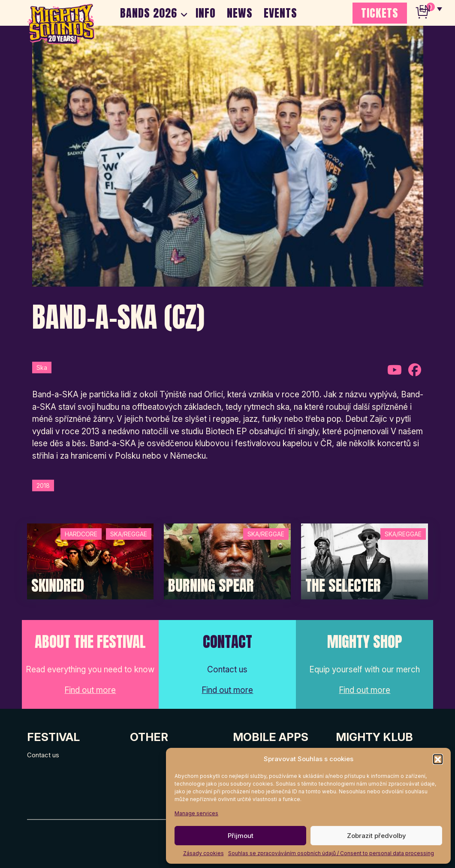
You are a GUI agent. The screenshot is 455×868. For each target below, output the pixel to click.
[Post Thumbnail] (90, 561)
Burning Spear (211, 586)
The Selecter (343, 586)
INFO (206, 13)
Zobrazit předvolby (377, 836)
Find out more (90, 690)
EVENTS (280, 13)
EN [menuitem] (425, 9)
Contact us (43, 755)
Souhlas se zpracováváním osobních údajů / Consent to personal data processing (331, 853)
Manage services (196, 813)
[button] (438, 759)
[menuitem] (431, 9)
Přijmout (241, 836)
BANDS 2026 (149, 13)
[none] (431, 9)
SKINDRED (58, 586)
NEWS (240, 13)
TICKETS (380, 13)
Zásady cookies (203, 853)
